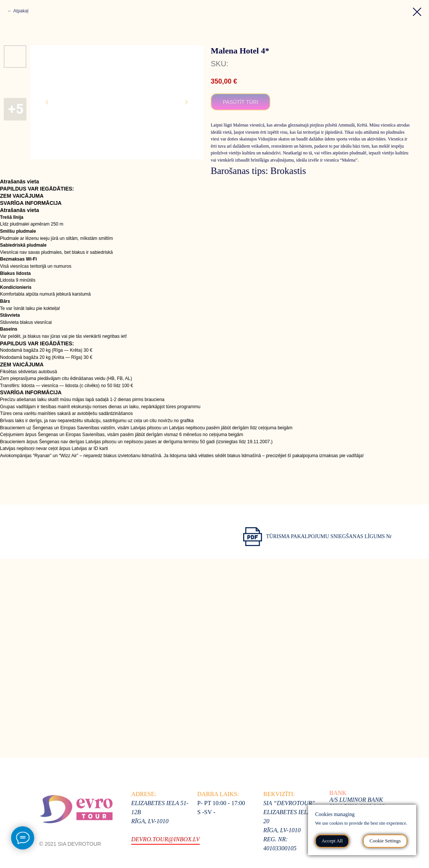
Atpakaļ (21, 11)
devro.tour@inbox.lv (165, 839)
